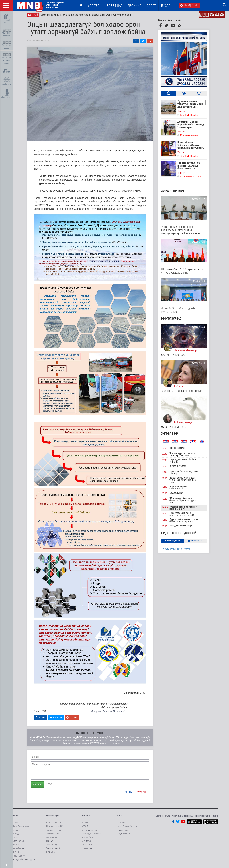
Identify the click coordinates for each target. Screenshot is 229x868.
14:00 (168, 509)
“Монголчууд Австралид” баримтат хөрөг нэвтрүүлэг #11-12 (185, 502)
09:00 (167, 468)
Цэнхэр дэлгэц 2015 (55, 828)
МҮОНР (85, 824)
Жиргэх (59, 719)
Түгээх (43, 719)
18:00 (167, 528)
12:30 (167, 488)
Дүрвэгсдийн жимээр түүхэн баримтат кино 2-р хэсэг (186, 522)
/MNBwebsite (198, 542)
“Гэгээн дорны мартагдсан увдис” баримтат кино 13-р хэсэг (185, 481)
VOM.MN (121, 824)
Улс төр (94, 6)
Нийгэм (184, 113)
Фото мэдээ (16, 839)
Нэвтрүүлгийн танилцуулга (23, 861)
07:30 (167, 455)
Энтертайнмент (18, 850)
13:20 (167, 500)
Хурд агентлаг (176, 192)
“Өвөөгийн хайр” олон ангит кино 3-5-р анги (186, 509)
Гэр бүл (50, 842)
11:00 (167, 473)
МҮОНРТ (86, 817)
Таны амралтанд (54, 832)
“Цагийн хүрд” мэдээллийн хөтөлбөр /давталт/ (185, 456)
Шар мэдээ (51, 854)
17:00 (167, 521)
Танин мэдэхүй (53, 850)
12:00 (167, 480)
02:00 (167, 450)
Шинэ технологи (54, 824)
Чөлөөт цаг (53, 817)
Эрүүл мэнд (52, 846)
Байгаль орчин (17, 842)
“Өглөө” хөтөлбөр (180, 468)
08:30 (167, 462)
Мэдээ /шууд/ (179, 494)
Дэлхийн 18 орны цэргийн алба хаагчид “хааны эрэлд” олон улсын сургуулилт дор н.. (89, 16)
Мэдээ (14, 817)
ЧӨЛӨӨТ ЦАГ (114, 6)
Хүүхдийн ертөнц (54, 835)
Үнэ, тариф (87, 842)
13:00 (167, 495)
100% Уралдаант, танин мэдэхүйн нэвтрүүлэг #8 (184, 515)
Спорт (151, 6)
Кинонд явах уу (18, 857)
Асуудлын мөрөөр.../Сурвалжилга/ (182, 489)
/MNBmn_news (175, 542)
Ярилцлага (15, 846)
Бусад (167, 6)
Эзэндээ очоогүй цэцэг (184, 527)
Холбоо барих (88, 839)
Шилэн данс (87, 850)
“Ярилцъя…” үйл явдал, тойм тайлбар (186, 474)
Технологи (15, 832)
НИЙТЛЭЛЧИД (174, 320)
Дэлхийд (135, 6)
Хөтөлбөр (172, 435)
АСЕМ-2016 (16, 854)
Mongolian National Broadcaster (111, 713)
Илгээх (40, 786)
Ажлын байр (87, 846)
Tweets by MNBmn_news (178, 550)
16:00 (167, 515)
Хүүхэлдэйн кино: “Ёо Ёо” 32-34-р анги (186, 462)
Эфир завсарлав (180, 449)
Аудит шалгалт (124, 835)
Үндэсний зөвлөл (90, 832)
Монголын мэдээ (7, 45)
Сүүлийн (145, 794)
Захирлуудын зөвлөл (91, 835)
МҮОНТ (85, 828)
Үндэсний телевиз (7, 33)
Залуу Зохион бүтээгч (127, 828)
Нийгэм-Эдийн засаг (20, 828)
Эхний (131, 794)
